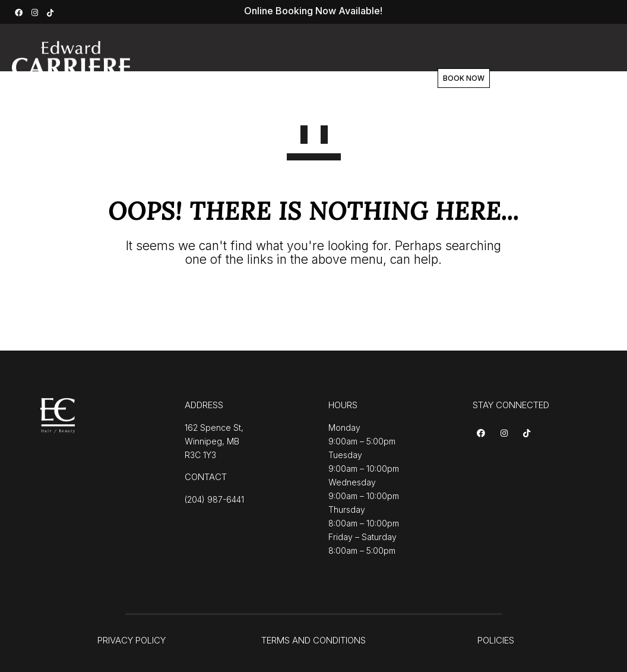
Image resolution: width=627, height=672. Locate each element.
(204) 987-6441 (214, 499)
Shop (353, 78)
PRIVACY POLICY (132, 640)
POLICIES (496, 640)
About (278, 78)
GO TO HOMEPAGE (314, 303)
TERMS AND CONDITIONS (313, 640)
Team (317, 78)
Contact (394, 78)
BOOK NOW (501, 78)
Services (233, 78)
